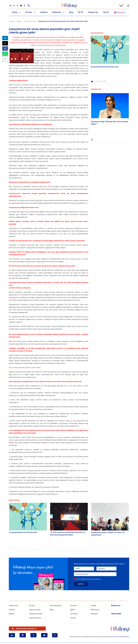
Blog (71, 12)
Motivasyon (95, 610)
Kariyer (73, 618)
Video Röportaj (55, 605)
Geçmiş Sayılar (35, 610)
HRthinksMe (116, 614)
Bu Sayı (32, 605)
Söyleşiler (94, 614)
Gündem (44, 12)
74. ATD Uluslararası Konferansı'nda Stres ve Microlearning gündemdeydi (68, 533)
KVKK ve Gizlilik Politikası (122, 637)
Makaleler (57, 12)
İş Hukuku (74, 614)
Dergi (15, 12)
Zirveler (29, 12)
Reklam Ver (93, 12)
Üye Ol (106, 12)
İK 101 (81, 12)
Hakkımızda (13, 605)
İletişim (12, 614)
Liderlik (94, 605)
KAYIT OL (81, 584)
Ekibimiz (12, 610)
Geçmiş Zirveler (35, 618)
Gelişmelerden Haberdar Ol (24, 628)
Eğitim (73, 610)
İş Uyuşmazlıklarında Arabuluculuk (105, 67)
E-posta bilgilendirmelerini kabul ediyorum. (89, 579)
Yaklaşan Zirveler (36, 614)
